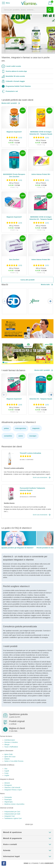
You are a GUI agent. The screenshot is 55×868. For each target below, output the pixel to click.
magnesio (36, 428)
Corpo (6, 773)
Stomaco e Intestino (11, 742)
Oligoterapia (8, 802)
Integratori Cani (10, 816)
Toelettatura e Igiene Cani (13, 818)
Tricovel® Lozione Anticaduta (30, 453)
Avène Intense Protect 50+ (41, 174)
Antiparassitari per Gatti (12, 814)
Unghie (7, 775)
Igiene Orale (8, 754)
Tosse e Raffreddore (11, 747)
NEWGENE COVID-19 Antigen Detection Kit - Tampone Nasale (41, 133)
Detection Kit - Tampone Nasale (41, 399)
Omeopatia (8, 797)
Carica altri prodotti (27, 280)
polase (6, 428)
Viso (6, 769)
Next (50, 301)
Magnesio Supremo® (14, 132)
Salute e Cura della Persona (14, 761)
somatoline (8, 436)
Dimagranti (8, 785)
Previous (5, 301)
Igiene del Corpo (10, 757)
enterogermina (21, 428)
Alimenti (7, 783)
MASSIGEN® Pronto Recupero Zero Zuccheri (14, 175)
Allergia (7, 745)
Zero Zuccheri (14, 260)
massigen (33, 436)
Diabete (7, 759)
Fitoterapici (8, 800)
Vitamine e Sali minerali (12, 787)
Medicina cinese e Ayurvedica (14, 804)
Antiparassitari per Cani (12, 812)
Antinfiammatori (10, 740)
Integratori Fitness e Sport (13, 790)
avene (21, 436)
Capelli (7, 771)
